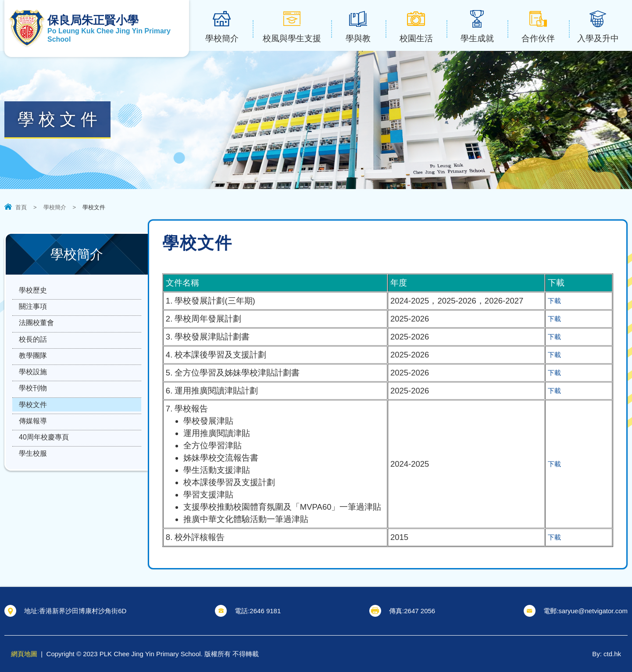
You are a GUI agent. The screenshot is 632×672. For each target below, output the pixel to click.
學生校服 (33, 508)
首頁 (21, 207)
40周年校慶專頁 (44, 486)
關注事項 (33, 314)
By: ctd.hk (607, 654)
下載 (556, 301)
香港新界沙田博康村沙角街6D (83, 611)
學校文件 (33, 443)
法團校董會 (36, 336)
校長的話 (33, 357)
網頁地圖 (24, 654)
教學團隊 (33, 379)
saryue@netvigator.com (593, 611)
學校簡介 (55, 207)
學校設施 (33, 400)
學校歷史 (33, 293)
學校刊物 (33, 422)
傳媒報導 (33, 465)
